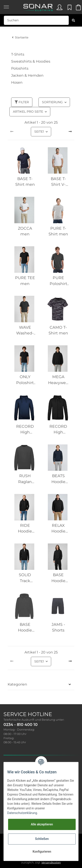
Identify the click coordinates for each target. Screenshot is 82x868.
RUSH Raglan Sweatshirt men (25, 479)
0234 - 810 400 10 (21, 725)
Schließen (42, 839)
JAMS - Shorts (58, 627)
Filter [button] (22, 102)
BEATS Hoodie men (58, 479)
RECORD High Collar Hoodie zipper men (58, 430)
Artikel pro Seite (28, 112)
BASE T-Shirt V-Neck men (58, 182)
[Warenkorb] (78, 8)
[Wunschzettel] (69, 8)
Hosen (17, 82)
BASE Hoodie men (58, 578)
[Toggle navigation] (6, 5)
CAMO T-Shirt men (58, 330)
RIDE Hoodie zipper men (25, 529)
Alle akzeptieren (42, 824)
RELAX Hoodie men (58, 529)
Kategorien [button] (17, 684)
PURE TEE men (25, 281)
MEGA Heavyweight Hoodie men (58, 380)
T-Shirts (18, 54)
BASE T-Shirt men (25, 181)
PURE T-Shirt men (58, 231)
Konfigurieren (42, 852)
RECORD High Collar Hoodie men (25, 430)
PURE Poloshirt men (58, 281)
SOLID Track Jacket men (25, 578)
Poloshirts (20, 68)
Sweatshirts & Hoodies (31, 61)
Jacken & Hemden (27, 75)
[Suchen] (36, 20)
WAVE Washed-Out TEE (25, 331)
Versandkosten (51, 862)
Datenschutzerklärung (22, 813)
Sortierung (52, 102)
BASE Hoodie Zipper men (25, 628)
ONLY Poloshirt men (25, 380)
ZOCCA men (25, 231)
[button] (59, 8)
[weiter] (70, 132)
